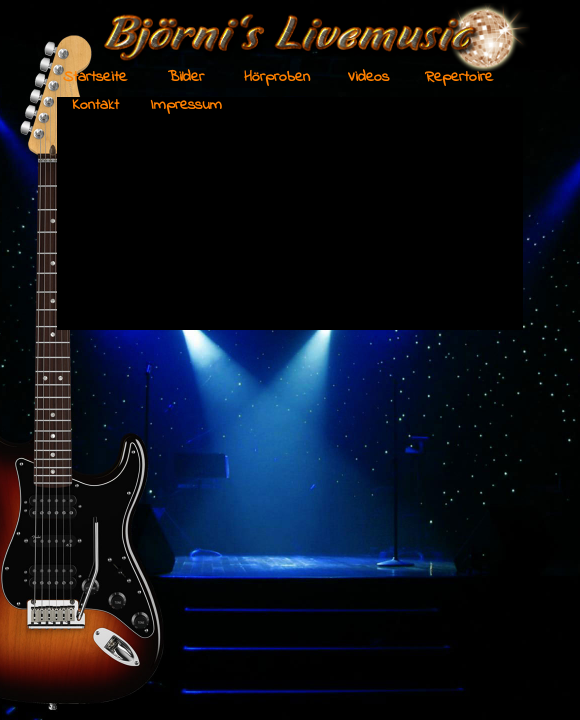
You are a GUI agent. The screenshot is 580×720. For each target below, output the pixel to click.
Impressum (186, 105)
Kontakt (95, 105)
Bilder (186, 77)
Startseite (95, 77)
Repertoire (459, 77)
